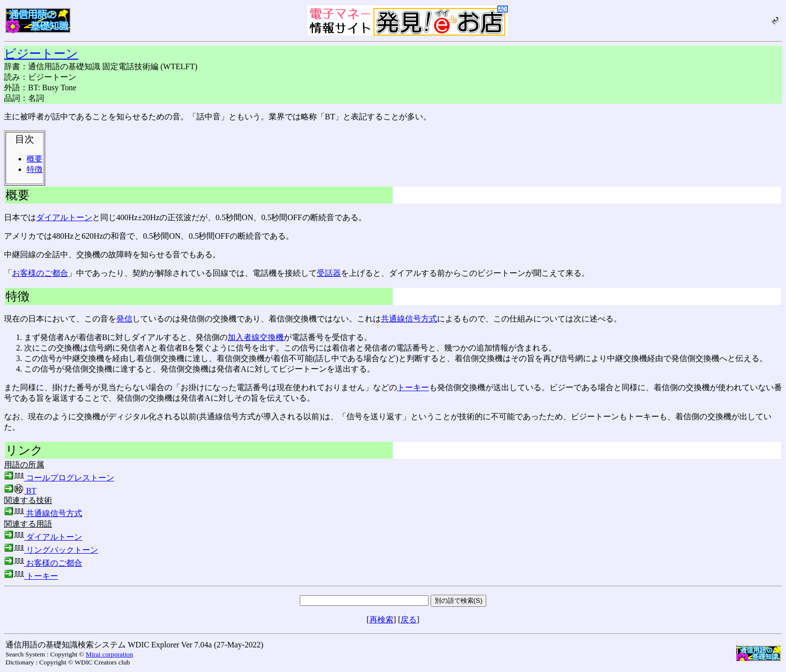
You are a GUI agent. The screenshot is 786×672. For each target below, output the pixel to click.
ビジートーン (41, 54)
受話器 (329, 273)
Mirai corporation (109, 654)
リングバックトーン (51, 550)
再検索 (381, 620)
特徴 (35, 169)
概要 (35, 159)
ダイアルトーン (64, 217)
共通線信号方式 (409, 319)
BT (20, 491)
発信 (124, 319)
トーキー (413, 387)
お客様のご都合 (40, 273)
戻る (409, 620)
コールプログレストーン (59, 478)
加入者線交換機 (256, 337)
